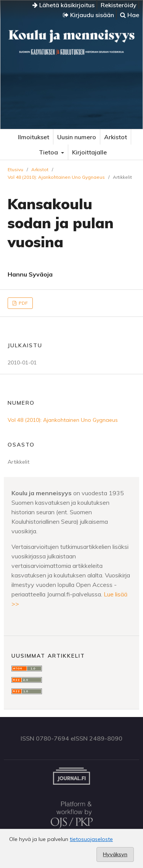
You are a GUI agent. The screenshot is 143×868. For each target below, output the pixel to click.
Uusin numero (77, 137)
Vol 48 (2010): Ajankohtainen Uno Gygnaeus (56, 177)
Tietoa (49, 152)
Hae (130, 15)
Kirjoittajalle (89, 152)
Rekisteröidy (119, 5)
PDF (23, 303)
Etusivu (15, 169)
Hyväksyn (115, 854)
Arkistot (116, 137)
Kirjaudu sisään (88, 15)
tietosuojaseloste (91, 839)
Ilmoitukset (34, 137)
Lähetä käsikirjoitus (63, 5)
